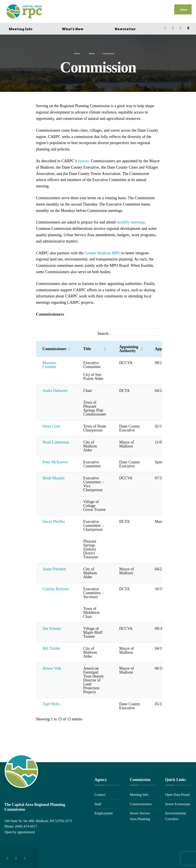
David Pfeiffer (54, 521)
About (92, 52)
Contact (100, 794)
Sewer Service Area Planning (140, 815)
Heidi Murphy (54, 477)
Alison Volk (52, 667)
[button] (69, 348)
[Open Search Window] (189, 27)
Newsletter (125, 28)
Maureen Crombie (49, 364)
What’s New (73, 28)
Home (77, 52)
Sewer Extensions (178, 803)
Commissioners (141, 803)
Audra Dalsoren (55, 390)
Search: (103, 332)
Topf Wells (51, 703)
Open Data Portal (177, 794)
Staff (98, 803)
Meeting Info (21, 28)
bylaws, (84, 160)
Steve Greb (51, 425)
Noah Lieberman (56, 441)
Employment (104, 812)
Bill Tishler (51, 648)
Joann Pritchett (54, 568)
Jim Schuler (52, 628)
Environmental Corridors (176, 815)
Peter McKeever (55, 461)
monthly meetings (131, 221)
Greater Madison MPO (102, 252)
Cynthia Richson (56, 588)
